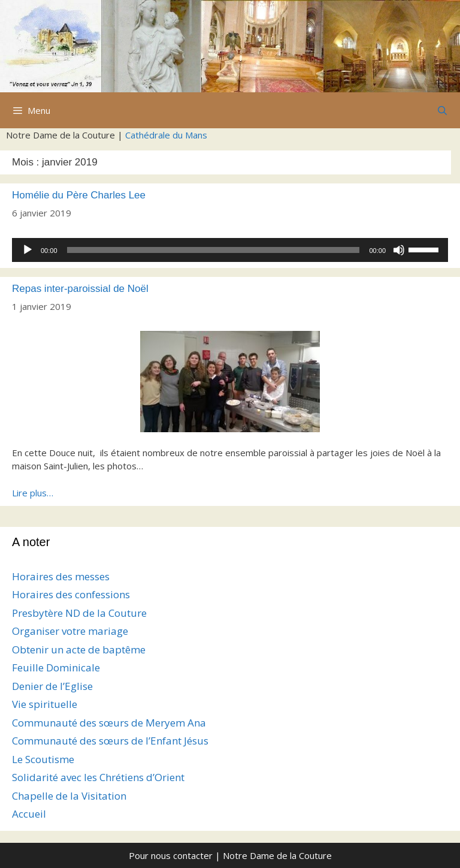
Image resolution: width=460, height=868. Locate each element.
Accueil (29, 814)
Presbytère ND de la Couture (79, 613)
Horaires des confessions (71, 594)
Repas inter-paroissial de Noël (80, 289)
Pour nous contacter (171, 855)
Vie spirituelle (45, 704)
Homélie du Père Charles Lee (79, 195)
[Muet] (399, 250)
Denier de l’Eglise (52, 686)
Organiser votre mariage (70, 631)
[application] (230, 250)
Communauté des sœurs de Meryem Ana (109, 723)
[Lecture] (28, 250)
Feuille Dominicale (56, 667)
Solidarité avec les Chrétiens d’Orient (98, 777)
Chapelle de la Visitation (69, 796)
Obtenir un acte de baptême (79, 650)
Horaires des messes (61, 576)
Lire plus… (33, 493)
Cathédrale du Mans (166, 135)
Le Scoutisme (43, 759)
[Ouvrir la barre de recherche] (442, 110)
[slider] (214, 250)
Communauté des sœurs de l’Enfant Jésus (110, 741)
